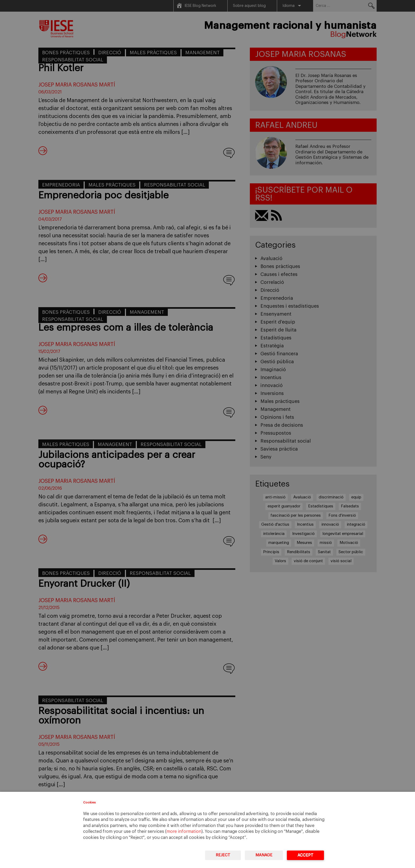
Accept (305, 855)
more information (184, 831)
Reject (223, 855)
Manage (264, 855)
